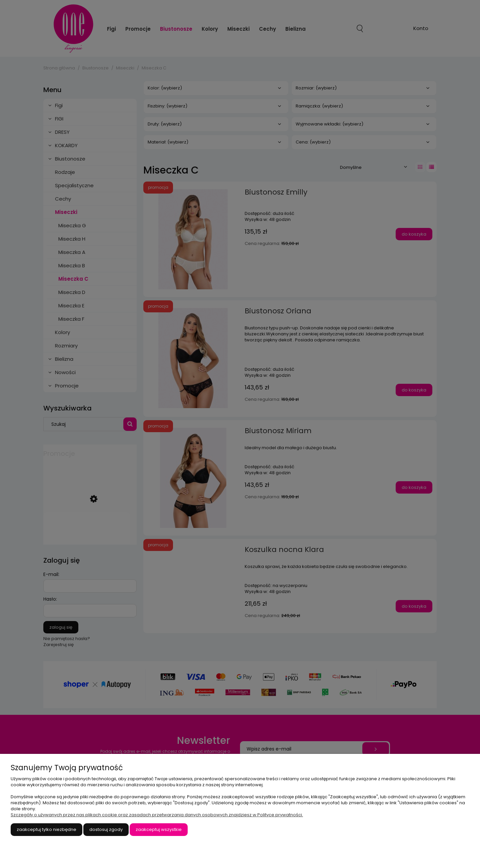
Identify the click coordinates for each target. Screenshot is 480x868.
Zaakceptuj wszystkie (159, 829)
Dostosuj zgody (106, 829)
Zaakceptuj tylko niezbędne (46, 829)
